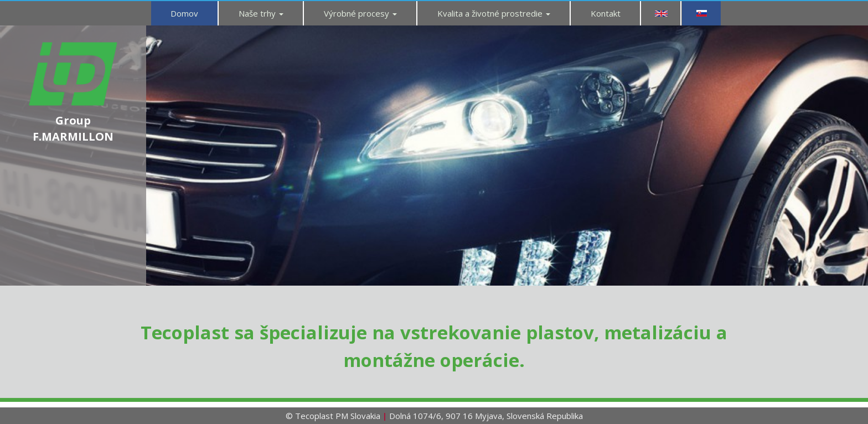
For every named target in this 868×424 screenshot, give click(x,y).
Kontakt (606, 13)
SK (701, 13)
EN (661, 13)
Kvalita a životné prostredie (494, 13)
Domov (184, 13)
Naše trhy (261, 13)
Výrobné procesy (360, 13)
